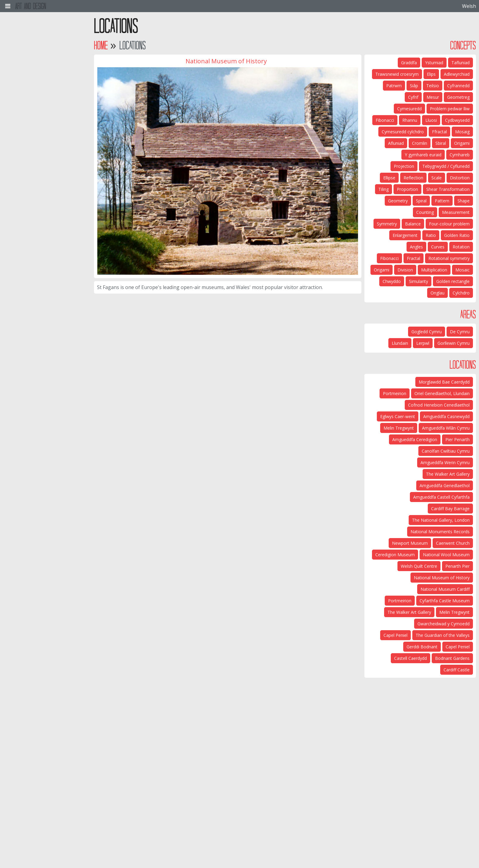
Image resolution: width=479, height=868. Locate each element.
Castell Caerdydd (410, 658)
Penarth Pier (457, 566)
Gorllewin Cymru (454, 343)
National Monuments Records (440, 532)
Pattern (442, 201)
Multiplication (434, 270)
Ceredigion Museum (395, 555)
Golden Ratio (457, 235)
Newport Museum (410, 543)
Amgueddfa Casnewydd (446, 416)
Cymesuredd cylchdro (403, 132)
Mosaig (462, 132)
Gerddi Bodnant (422, 647)
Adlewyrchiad (457, 74)
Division (405, 270)
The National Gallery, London (441, 520)
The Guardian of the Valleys (443, 635)
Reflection (413, 178)
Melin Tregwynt (399, 428)
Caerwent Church (453, 543)
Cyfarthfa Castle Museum (445, 601)
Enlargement (405, 235)
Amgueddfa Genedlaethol (445, 486)
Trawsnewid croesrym (397, 74)
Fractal (414, 258)
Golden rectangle (453, 281)
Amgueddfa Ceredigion (415, 439)
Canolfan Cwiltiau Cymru (446, 451)
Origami (462, 143)
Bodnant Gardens (452, 658)
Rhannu (410, 120)
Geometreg (458, 97)
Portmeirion (395, 393)
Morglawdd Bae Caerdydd (444, 382)
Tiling (384, 189)
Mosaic (462, 270)
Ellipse (389, 178)
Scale (437, 178)
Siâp (414, 86)
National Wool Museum (446, 555)
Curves (438, 247)
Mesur (433, 97)
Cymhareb (460, 155)
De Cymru (460, 332)
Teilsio (433, 86)
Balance (413, 224)
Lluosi (431, 120)
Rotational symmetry (449, 258)
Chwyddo (392, 281)
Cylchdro (461, 293)
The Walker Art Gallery (448, 474)
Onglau (437, 293)
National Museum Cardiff (445, 589)
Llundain (400, 343)
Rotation (461, 247)
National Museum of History (442, 578)
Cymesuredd (409, 109)
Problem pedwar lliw (450, 109)
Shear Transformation (448, 189)
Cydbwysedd (457, 120)
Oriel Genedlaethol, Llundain (442, 393)
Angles (416, 247)
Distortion (460, 178)
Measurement (456, 212)
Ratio (431, 235)
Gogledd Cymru (427, 332)
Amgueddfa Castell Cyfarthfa (441, 497)
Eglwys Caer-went (398, 416)
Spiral (421, 201)
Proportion (407, 189)
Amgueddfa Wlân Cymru (446, 428)
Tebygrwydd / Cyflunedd (446, 166)
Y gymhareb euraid (423, 155)
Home (101, 45)
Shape (464, 201)
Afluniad (396, 143)
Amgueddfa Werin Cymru (445, 462)
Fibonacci (385, 120)
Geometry (398, 201)
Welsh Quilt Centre (419, 566)
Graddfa (409, 63)
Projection (404, 166)
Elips (431, 74)
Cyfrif (413, 97)
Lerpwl (423, 343)
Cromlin (420, 143)
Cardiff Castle (457, 670)
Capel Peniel (395, 635)
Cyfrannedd (458, 86)
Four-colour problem (449, 224)
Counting (425, 212)
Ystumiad (434, 63)
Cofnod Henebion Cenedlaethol (439, 405)
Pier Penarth (457, 439)
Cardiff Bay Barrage (450, 509)
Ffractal (439, 132)
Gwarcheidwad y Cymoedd (444, 624)
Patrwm (394, 86)
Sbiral (441, 143)
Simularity (419, 281)
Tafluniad (461, 63)
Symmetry (387, 224)
